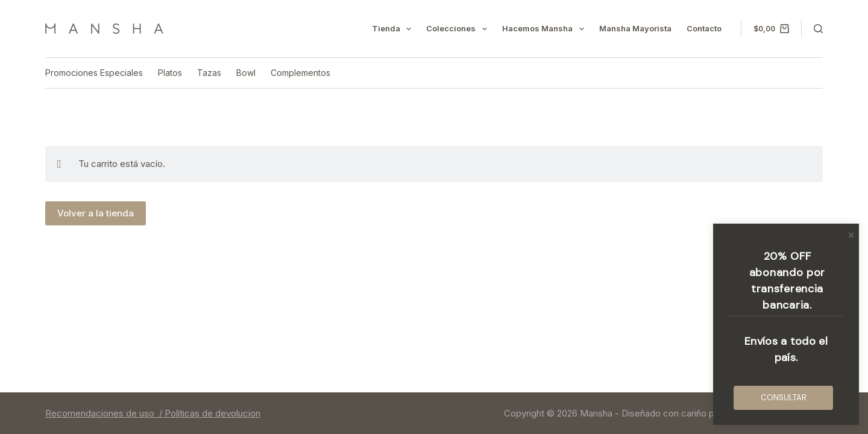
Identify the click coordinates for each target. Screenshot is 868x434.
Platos (170, 73)
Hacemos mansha (546, 29)
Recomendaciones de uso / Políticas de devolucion (153, 413)
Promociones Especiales (94, 73)
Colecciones (459, 29)
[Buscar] (818, 29)
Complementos (300, 73)
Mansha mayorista (635, 28)
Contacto (704, 28)
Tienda (394, 29)
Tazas (209, 73)
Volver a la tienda (96, 213)
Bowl (246, 73)
